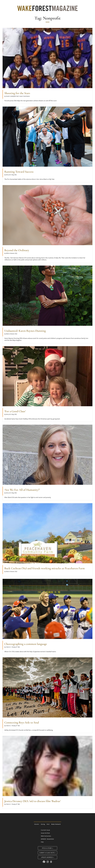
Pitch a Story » (48, 848)
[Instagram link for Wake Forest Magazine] (48, 862)
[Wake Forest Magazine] (47, 10)
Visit (48, 824)
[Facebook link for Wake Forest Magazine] (44, 862)
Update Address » (47, 857)
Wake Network (56, 824)
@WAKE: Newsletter (47, 839)
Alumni (37, 824)
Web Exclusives (46, 836)
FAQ (42, 842)
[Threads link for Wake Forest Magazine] (51, 862)
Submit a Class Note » (47, 853)
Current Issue (45, 830)
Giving (43, 824)
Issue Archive (45, 833)
